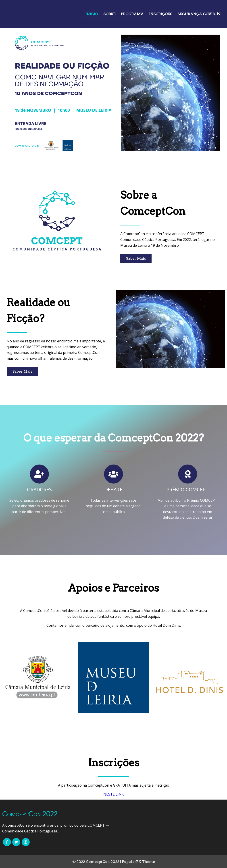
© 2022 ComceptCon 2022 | (97, 862)
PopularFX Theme (138, 862)
